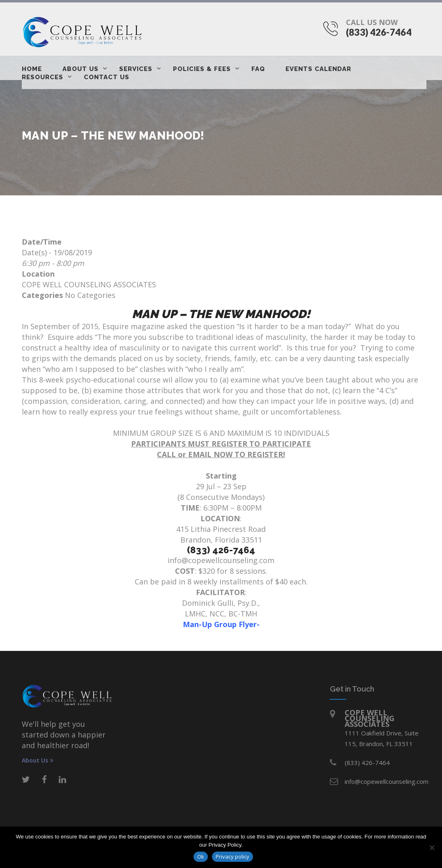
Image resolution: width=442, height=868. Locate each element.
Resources (43, 77)
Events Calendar (318, 69)
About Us (81, 69)
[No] (432, 847)
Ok (201, 857)
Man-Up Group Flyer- (221, 624)
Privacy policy (233, 857)
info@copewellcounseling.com (221, 560)
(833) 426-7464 (379, 32)
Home (32, 69)
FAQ (258, 69)
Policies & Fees (202, 69)
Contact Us (107, 77)
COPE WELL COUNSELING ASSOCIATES (89, 284)
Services (136, 69)
